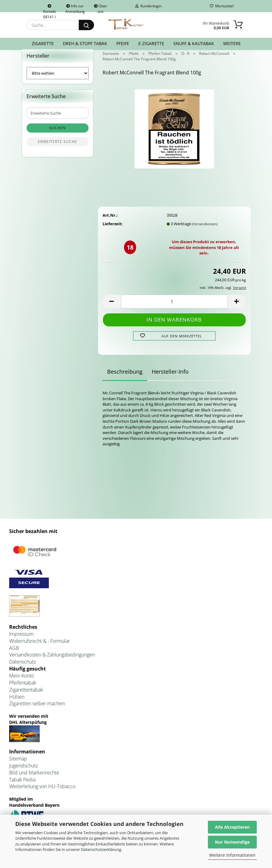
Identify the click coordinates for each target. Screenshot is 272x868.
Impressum (21, 641)
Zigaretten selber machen (37, 711)
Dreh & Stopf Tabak (85, 43)
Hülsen (17, 704)
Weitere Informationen (232, 855)
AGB (14, 655)
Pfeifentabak (23, 690)
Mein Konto (22, 683)
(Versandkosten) (205, 231)
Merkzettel (222, 6)
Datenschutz (22, 669)
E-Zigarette (151, 43)
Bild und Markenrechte (34, 780)
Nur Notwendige (232, 842)
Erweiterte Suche (58, 149)
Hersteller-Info (170, 379)
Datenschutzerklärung (101, 849)
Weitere (232, 43)
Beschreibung (125, 379)
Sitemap (18, 766)
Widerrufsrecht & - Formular (40, 648)
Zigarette (43, 43)
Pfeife (123, 43)
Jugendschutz (24, 773)
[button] (112, 309)
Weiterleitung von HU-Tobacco (42, 794)
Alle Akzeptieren (232, 827)
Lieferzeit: (113, 231)
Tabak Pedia (22, 787)
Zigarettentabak (26, 697)
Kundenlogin (148, 6)
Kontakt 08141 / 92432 (49, 8)
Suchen (58, 135)
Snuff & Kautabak (194, 43)
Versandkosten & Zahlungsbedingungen (52, 662)
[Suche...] (86, 25)
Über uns (101, 8)
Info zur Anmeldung (75, 8)
